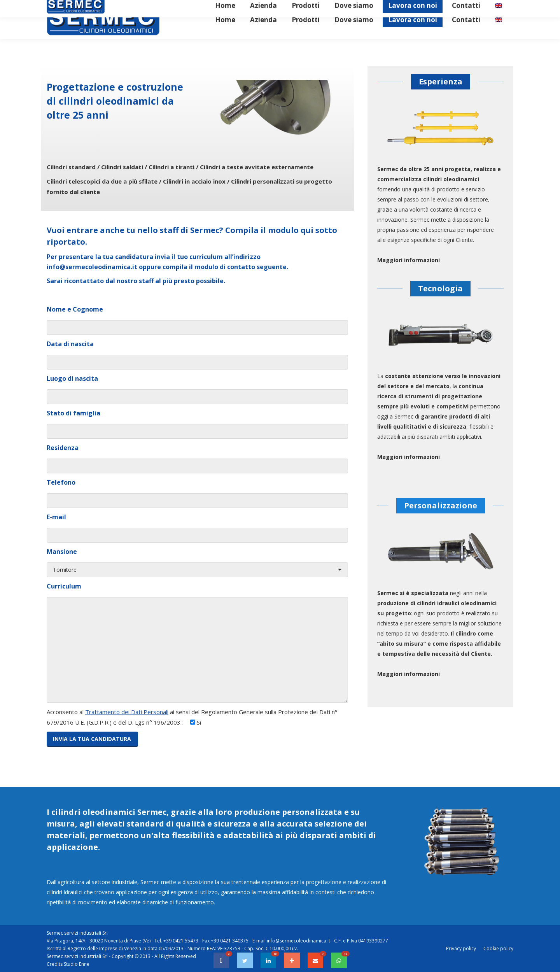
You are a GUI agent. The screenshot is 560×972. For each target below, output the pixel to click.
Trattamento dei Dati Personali (127, 712)
